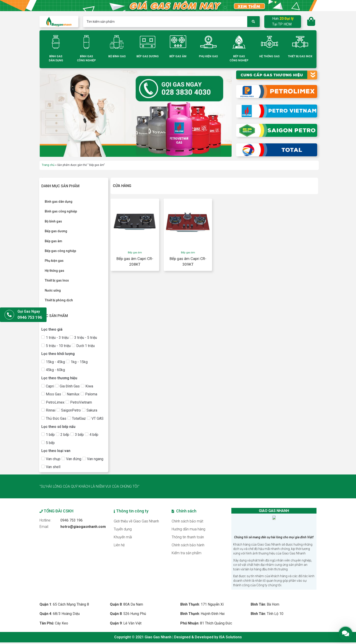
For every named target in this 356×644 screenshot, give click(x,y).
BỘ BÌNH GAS (117, 56)
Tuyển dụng (123, 529)
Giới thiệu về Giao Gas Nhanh (136, 521)
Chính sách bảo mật (188, 521)
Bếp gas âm (135, 253)
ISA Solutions (230, 639)
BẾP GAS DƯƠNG (148, 56)
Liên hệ (119, 545)
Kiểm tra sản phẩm (187, 553)
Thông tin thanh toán (188, 537)
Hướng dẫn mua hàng (189, 529)
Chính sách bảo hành (188, 545)
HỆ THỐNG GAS (269, 56)
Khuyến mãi (123, 537)
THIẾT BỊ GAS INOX (300, 56)
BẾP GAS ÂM (178, 56)
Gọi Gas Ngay (29, 311)
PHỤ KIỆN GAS (208, 56)
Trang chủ (48, 165)
